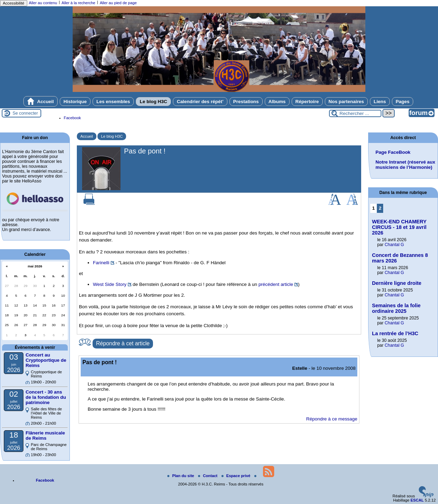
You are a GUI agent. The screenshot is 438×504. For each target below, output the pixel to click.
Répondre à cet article (123, 343)
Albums (277, 102)
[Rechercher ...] (355, 113)
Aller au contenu (43, 3)
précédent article (276, 284)
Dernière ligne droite (397, 283)
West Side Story (110, 284)
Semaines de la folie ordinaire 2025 (396, 308)
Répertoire (307, 102)
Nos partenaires (346, 102)
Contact (208, 476)
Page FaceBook (393, 152)
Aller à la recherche (78, 3)
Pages (403, 102)
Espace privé (236, 476)
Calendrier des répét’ (200, 102)
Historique (75, 102)
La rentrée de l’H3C (395, 333)
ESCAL (417, 500)
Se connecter (25, 113)
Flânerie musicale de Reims (45, 435)
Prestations (246, 102)
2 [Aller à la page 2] (380, 208)
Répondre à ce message (332, 419)
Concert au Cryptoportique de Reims (46, 360)
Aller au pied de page (118, 3)
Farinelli (101, 263)
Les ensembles (113, 102)
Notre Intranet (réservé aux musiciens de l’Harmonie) (405, 165)
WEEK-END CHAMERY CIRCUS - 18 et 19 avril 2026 (399, 227)
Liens (380, 102)
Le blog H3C (153, 102)
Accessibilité (14, 3)
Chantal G (394, 245)
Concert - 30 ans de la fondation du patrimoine (46, 397)
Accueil (41, 101)
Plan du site (181, 476)
